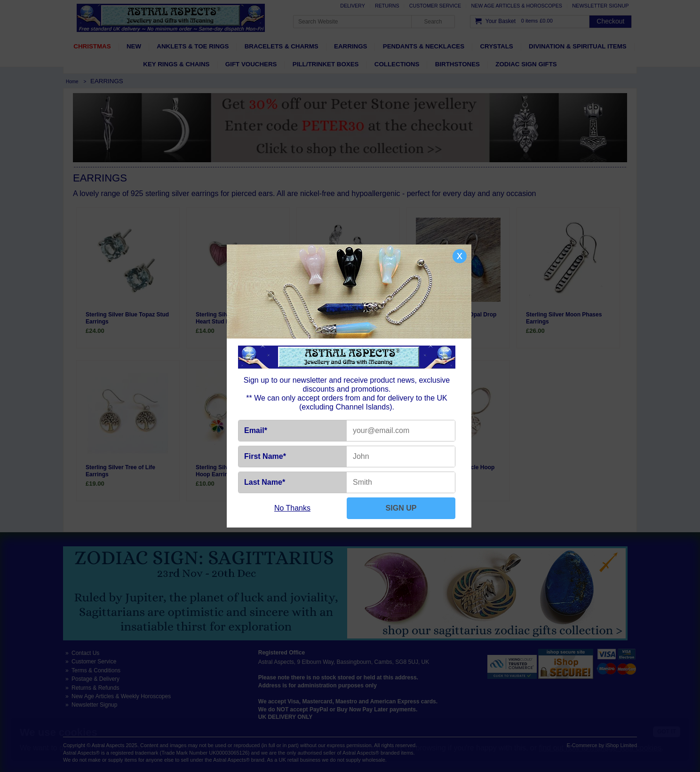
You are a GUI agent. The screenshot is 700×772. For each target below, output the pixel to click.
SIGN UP (401, 508)
